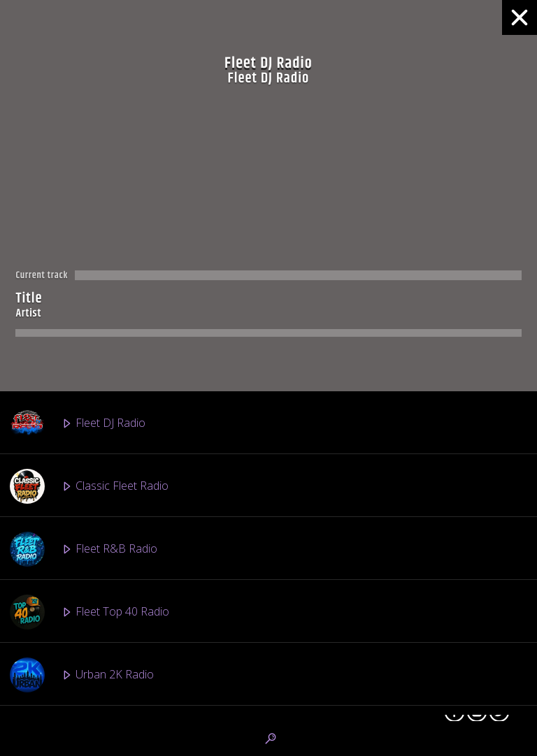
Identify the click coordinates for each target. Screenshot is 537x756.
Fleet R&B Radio (84, 549)
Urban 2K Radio (82, 675)
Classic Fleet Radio (89, 486)
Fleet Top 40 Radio (89, 612)
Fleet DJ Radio (78, 423)
